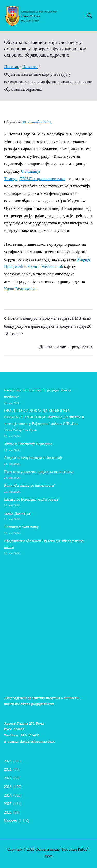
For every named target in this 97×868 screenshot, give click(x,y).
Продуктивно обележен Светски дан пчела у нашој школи (44, 544)
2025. (8, 804)
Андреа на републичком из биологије (33, 458)
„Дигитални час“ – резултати (64, 347)
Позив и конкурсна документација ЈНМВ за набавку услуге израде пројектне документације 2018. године (48, 326)
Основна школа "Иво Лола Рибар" (62, 850)
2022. (8, 778)
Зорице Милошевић (45, 266)
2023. (8, 787)
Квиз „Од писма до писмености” (30, 485)
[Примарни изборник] (89, 16)
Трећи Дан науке (17, 513)
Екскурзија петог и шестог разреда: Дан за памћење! (38, 393)
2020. (8, 761)
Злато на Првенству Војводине (28, 444)
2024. (8, 795)
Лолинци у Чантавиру (21, 527)
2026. (8, 812)
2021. (8, 770)
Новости (11, 821)
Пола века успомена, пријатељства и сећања (39, 472)
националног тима (42, 179)
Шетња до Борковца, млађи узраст (31, 499)
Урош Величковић (20, 289)
